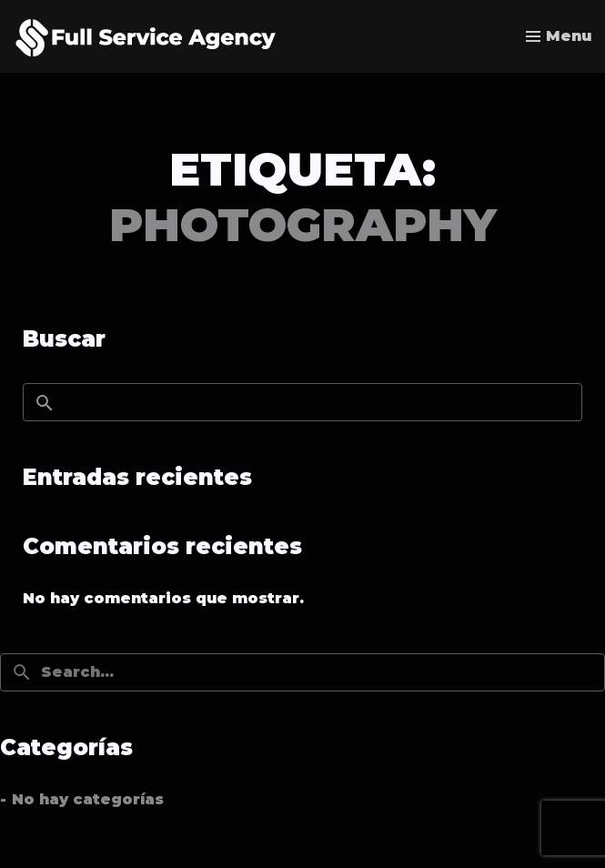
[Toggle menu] (559, 36)
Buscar (64, 339)
